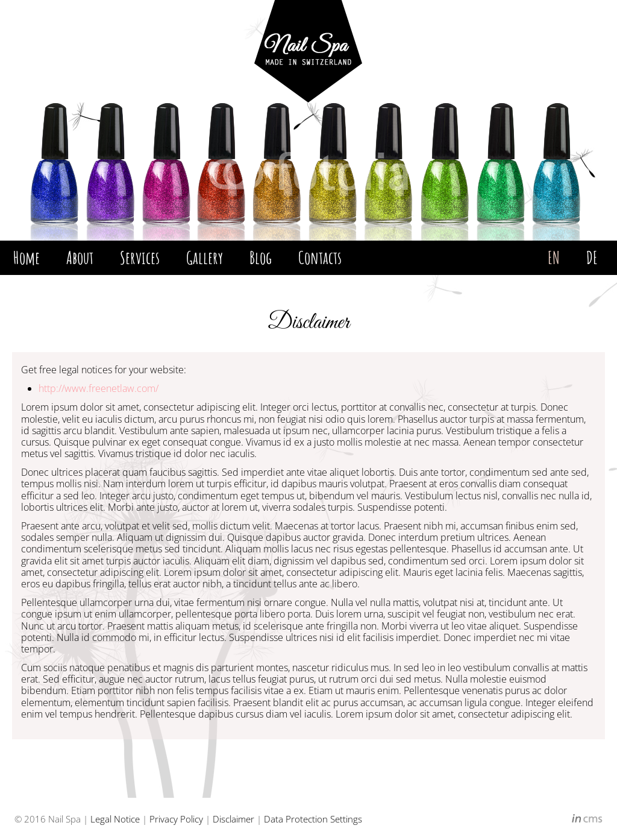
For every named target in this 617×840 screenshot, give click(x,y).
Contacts (320, 257)
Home (27, 257)
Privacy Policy (176, 819)
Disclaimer (233, 819)
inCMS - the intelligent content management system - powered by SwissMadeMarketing (587, 820)
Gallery (205, 257)
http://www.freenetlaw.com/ (99, 388)
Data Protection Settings (313, 819)
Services (140, 257)
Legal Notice (115, 819)
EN (554, 257)
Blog (261, 257)
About (80, 257)
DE (592, 257)
